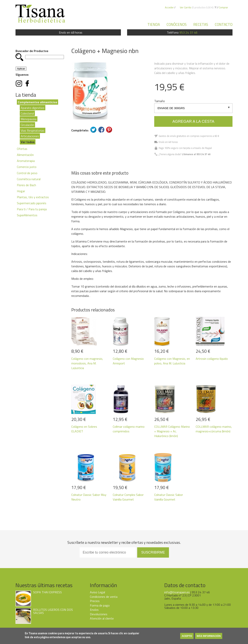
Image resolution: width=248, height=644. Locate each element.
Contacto (224, 24)
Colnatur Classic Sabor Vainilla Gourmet (169, 497)
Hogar (21, 191)
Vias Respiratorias (33, 130)
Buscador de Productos (32, 51)
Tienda (154, 24)
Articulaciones (30, 136)
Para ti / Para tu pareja (32, 209)
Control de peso (27, 173)
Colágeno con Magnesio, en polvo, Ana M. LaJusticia (172, 361)
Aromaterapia (26, 161)
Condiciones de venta (104, 597)
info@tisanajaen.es (177, 592)
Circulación (27, 125)
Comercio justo (27, 167)
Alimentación (25, 155)
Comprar (223, 7)
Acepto (187, 636)
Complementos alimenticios (37, 102)
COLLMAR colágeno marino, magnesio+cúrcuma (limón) (214, 429)
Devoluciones (99, 614)
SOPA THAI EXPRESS (47, 592)
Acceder (169, 7)
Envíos (94, 610)
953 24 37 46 (188, 32)
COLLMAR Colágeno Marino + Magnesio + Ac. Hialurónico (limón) (172, 431)
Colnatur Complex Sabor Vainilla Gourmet (128, 497)
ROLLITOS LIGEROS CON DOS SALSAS (53, 611)
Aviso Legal (97, 592)
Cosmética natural (29, 179)
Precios (95, 601)
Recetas (201, 24)
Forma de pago (100, 605)
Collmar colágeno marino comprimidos (129, 429)
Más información (209, 636)
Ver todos (28, 142)
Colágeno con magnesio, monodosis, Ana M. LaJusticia (87, 363)
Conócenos (177, 24)
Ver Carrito (186, 7)
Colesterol (27, 113)
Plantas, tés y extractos (33, 197)
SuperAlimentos (27, 215)
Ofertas (22, 149)
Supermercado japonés (32, 203)
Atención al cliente (102, 618)
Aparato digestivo (33, 108)
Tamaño (160, 101)
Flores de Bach (26, 185)
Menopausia (29, 119)
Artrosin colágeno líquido (212, 359)
